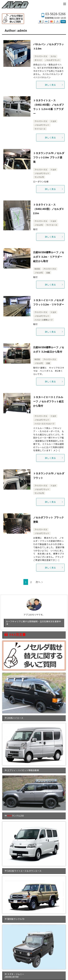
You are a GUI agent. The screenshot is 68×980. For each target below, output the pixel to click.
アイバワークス (41, 56)
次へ (38, 582)
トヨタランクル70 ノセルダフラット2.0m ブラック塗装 (49, 158)
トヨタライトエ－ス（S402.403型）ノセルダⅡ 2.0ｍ (49, 209)
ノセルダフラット (53, 60)
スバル (53, 56)
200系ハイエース (14, 718)
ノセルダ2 (39, 225)
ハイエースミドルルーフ (44, 424)
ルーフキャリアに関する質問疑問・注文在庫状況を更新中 (33, 622)
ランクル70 (39, 177)
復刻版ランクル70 (14, 919)
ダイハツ (38, 60)
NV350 (37, 269)
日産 (48, 273)
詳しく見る (54, 85)
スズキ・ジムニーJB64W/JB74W (14, 975)
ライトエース (40, 129)
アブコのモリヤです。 (34, 607)
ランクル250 (14, 816)
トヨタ (53, 121)
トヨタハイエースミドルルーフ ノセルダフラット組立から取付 (49, 402)
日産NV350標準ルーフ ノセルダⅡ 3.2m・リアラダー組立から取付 (49, 257)
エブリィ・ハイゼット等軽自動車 (22, 770)
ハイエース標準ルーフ (44, 320)
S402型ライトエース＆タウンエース (23, 871)
